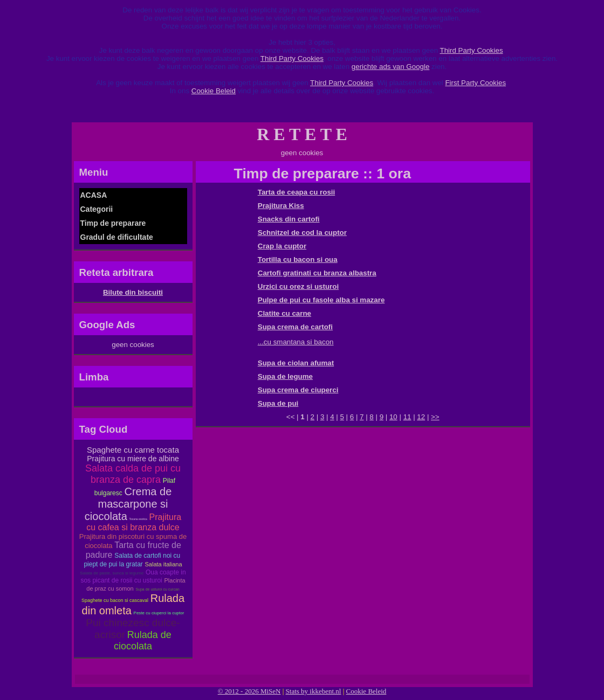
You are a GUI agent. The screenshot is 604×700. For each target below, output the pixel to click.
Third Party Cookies (472, 50)
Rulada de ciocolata (143, 640)
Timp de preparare (113, 223)
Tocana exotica (138, 519)
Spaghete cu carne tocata (133, 450)
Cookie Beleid (214, 91)
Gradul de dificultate (117, 237)
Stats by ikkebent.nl (314, 691)
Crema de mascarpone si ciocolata (128, 504)
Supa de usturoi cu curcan (157, 589)
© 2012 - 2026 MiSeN (249, 691)
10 (393, 417)
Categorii (97, 209)
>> (435, 417)
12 (421, 417)
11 (407, 417)
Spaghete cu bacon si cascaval (115, 600)
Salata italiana (164, 564)
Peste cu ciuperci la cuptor (159, 613)
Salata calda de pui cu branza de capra (133, 474)
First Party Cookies (475, 83)
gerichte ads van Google (390, 67)
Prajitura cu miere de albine (133, 459)
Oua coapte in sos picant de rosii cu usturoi (133, 576)
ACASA (94, 195)
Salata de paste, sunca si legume (112, 573)
